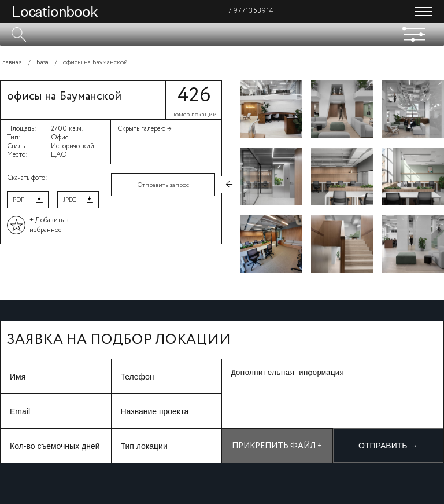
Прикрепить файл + (277, 446)
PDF (18, 200)
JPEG (70, 200)
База (42, 62)
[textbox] (222, 35)
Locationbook (55, 12)
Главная (11, 62)
